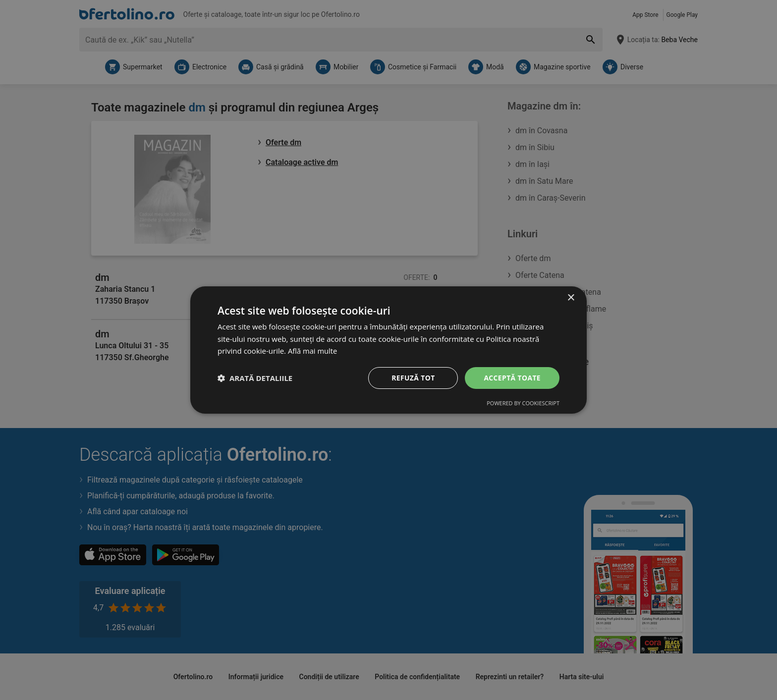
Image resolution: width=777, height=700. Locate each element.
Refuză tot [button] (413, 378)
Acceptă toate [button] (512, 378)
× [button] (571, 297)
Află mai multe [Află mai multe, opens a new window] (313, 351)
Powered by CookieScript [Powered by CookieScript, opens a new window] (523, 404)
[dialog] (388, 350)
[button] (255, 378)
